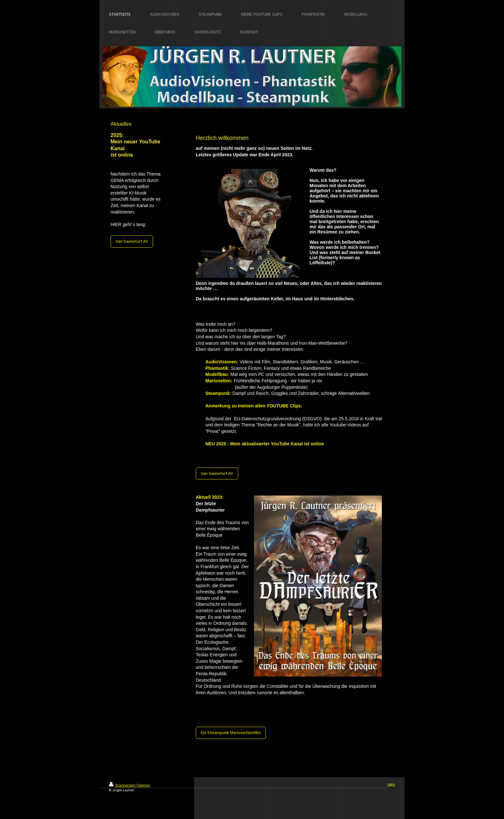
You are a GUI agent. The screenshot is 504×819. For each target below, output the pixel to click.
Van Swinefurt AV (132, 241)
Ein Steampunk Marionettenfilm (231, 733)
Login (391, 784)
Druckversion (122, 785)
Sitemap (144, 785)
